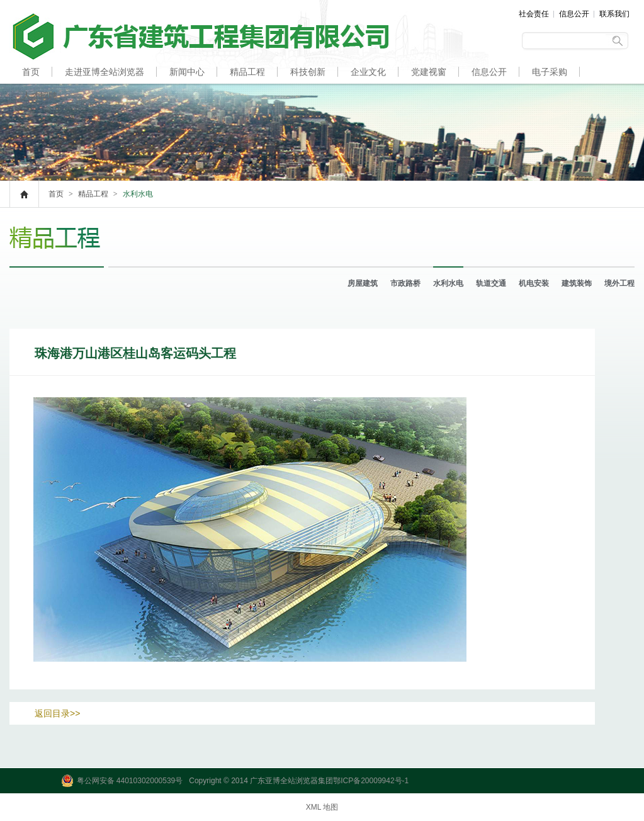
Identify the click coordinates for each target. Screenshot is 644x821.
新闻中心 (187, 72)
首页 (31, 72)
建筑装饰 (577, 283)
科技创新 (308, 72)
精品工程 (247, 72)
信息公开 (574, 14)
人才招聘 (40, 96)
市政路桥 (405, 283)
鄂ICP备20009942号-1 (371, 781)
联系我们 (614, 14)
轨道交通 (491, 283)
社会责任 (534, 14)
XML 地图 (322, 807)
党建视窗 (429, 72)
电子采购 (550, 72)
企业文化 (368, 72)
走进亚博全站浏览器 (105, 72)
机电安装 (534, 283)
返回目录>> (57, 713)
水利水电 (448, 283)
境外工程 (619, 283)
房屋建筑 (363, 283)
